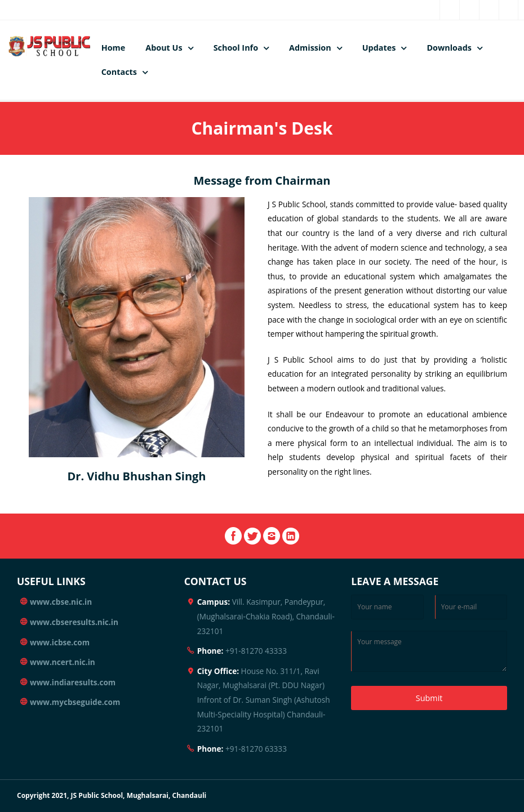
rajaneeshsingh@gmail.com (145, 10)
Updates (379, 48)
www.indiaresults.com (73, 682)
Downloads (449, 48)
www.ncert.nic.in (63, 662)
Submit (429, 698)
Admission (310, 48)
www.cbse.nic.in (61, 602)
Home (114, 48)
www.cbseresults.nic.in (74, 622)
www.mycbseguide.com (75, 702)
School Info (236, 48)
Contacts (119, 72)
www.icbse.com (60, 642)
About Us (164, 48)
